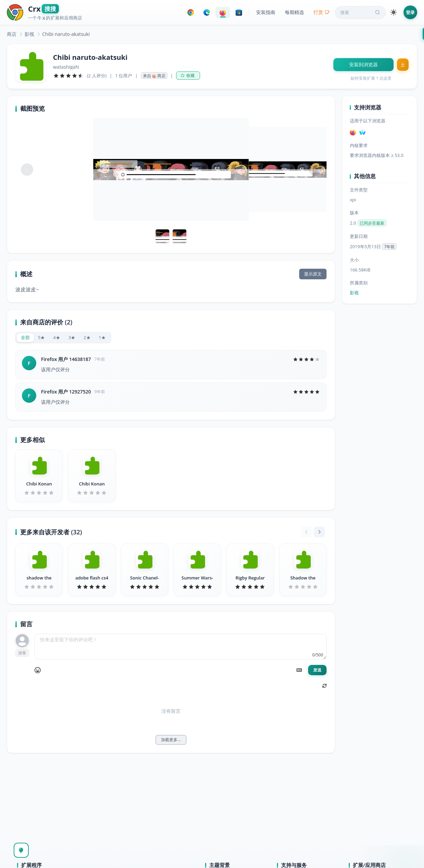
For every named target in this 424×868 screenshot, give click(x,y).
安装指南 (266, 12)
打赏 (322, 12)
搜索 (361, 12)
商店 (12, 34)
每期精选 (294, 12)
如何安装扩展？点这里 (371, 78)
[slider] (68, 76)
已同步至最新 (372, 223)
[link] (12, 34)
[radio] (25, 338)
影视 (29, 34)
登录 (410, 12)
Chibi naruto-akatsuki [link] (66, 34)
